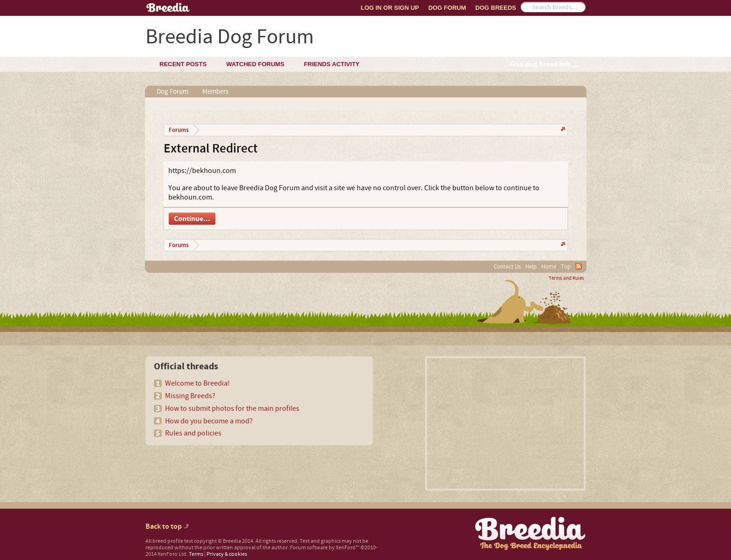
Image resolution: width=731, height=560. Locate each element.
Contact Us (507, 267)
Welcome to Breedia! (197, 383)
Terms (196, 554)
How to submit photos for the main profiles (232, 408)
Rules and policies (193, 433)
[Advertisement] (505, 423)
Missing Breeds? (190, 396)
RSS (579, 266)
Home (549, 267)
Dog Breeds (496, 8)
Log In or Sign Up (390, 8)
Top (566, 267)
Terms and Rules (566, 278)
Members (215, 92)
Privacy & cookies (227, 554)
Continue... (192, 219)
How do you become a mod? (209, 421)
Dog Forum (447, 8)
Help (531, 267)
